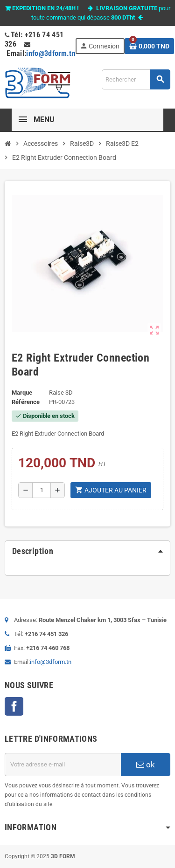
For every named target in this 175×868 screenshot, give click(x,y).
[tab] (87, 551)
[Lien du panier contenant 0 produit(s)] (149, 46)
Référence (26, 402)
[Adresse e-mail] (63, 765)
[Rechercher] (136, 79)
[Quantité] (42, 490)
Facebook (14, 706)
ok (146, 765)
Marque (22, 393)
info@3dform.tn (51, 53)
